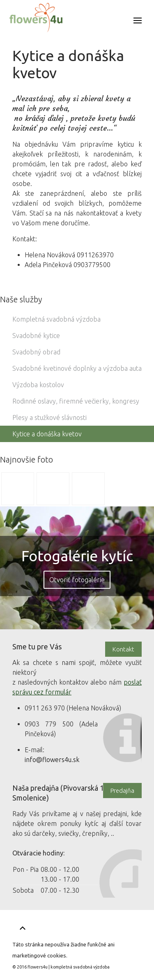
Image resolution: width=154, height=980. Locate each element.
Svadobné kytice (36, 336)
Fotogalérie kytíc (77, 556)
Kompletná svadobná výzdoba (56, 319)
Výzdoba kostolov (38, 385)
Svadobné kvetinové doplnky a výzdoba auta (77, 368)
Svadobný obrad (36, 352)
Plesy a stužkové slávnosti (49, 417)
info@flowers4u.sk (52, 760)
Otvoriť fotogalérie (77, 580)
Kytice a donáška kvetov (47, 434)
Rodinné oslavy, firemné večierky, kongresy (76, 401)
